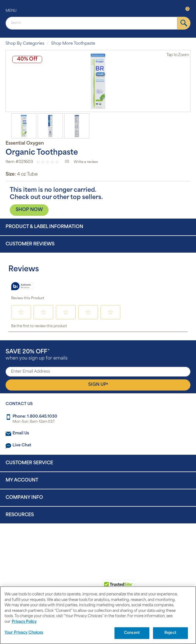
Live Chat (22, 445)
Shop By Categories (25, 44)
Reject (170, 633)
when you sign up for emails (37, 355)
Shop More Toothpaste (73, 44)
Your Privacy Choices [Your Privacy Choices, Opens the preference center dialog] (24, 633)
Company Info (24, 498)
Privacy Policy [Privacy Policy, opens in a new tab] (24, 622)
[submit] (184, 23)
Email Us (21, 433)
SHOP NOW (29, 210)
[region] (98, 615)
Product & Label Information (44, 227)
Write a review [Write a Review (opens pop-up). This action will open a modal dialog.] (86, 162)
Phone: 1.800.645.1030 (35, 417)
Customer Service (29, 463)
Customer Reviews (30, 244)
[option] (98, 81)
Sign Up (98, 385)
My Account (22, 480)
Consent (132, 633)
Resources (20, 515)
